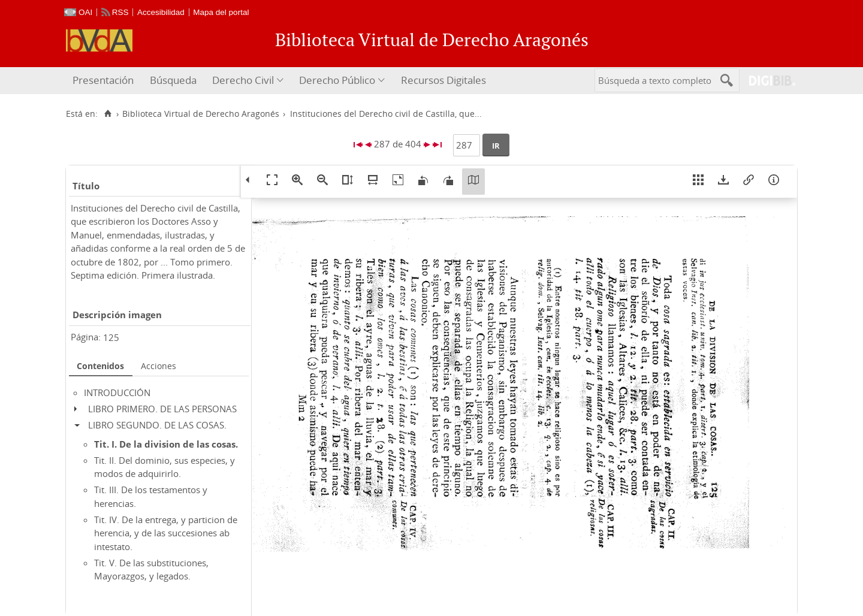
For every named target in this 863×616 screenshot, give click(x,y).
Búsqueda (173, 80)
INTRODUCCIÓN (117, 392)
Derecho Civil (243, 80)
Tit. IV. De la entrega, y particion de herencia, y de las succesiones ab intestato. (166, 533)
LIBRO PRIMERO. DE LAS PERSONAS (162, 409)
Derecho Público (337, 80)
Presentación (103, 80)
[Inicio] (108, 114)
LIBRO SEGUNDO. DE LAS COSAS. (157, 425)
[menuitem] (105, 81)
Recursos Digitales (443, 80)
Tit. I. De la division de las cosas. (166, 444)
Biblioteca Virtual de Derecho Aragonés (201, 114)
